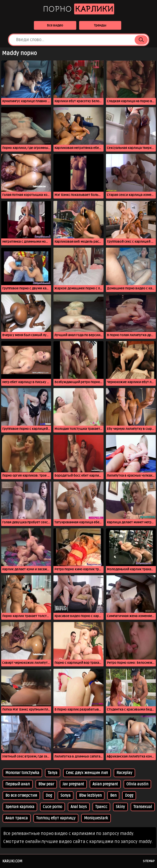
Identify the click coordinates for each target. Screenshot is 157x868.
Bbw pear (46, 784)
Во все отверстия (21, 796)
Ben (113, 796)
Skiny (120, 807)
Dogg (129, 796)
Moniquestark (96, 818)
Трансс (101, 807)
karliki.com (12, 861)
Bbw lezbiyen (90, 796)
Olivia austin (137, 784)
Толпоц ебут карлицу (56, 818)
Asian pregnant (105, 784)
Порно (79, 9)
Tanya (53, 773)
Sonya (66, 796)
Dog (49, 796)
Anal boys (79, 807)
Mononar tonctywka (22, 773)
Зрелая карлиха (20, 807)
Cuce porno (52, 807)
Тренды (100, 25)
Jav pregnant (73, 784)
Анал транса (17, 818)
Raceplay (124, 773)
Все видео (55, 25)
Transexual (143, 807)
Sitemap (149, 861)
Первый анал (18, 784)
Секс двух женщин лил (87, 773)
